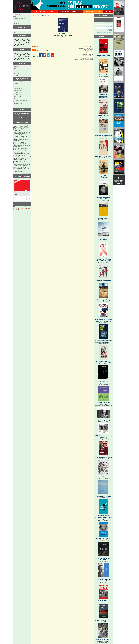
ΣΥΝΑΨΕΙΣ (17, 106)
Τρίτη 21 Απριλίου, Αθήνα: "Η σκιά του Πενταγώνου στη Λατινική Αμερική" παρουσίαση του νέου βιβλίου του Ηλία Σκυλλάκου (22, 158)
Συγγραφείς (22, 36)
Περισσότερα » (27, 173)
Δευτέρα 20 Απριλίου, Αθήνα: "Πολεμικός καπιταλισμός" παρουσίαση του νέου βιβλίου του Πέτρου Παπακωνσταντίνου (22, 163)
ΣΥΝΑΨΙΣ (17, 23)
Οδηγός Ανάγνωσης (22, 114)
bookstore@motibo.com (87, 60)
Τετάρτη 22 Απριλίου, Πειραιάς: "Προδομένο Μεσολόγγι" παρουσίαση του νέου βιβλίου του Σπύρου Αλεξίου (22, 145)
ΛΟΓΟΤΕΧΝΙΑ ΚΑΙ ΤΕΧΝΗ (45, 12)
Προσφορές (103, 16)
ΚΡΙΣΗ (16, 17)
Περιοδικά (22, 64)
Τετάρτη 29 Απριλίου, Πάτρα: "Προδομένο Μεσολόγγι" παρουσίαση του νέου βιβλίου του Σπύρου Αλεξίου (22, 139)
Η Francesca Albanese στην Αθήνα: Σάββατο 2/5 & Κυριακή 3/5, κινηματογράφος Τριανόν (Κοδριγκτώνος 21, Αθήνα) (21, 127)
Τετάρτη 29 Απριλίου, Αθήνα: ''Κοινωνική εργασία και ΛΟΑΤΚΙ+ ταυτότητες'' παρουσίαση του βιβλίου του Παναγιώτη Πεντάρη (22, 169)
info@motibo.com (89, 52)
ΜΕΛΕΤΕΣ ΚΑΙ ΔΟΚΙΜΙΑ (70, 12)
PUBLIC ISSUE (18, 88)
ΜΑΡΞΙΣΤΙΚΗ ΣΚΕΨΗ (20, 19)
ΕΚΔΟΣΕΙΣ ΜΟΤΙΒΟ (93, 12)
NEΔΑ (16, 86)
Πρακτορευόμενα (22, 79)
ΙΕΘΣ (15, 98)
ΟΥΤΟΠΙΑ (17, 21)
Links (22, 109)
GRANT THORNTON (19, 82)
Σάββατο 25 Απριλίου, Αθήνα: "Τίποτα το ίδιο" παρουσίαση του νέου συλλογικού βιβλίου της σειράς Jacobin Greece (22, 133)
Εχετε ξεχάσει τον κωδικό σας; (105, 32)
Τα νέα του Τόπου (22, 122)
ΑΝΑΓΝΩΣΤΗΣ (18, 90)
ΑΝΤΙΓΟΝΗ (17, 14)
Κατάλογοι (22, 118)
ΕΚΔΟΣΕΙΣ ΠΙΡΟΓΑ (19, 93)
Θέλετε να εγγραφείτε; (107, 34)
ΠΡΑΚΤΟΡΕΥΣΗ (18, 104)
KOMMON (17, 84)
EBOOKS (108, 12)
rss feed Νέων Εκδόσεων (44, 50)
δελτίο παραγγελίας (23, 208)
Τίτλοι (22, 50)
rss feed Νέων (41, 47)
